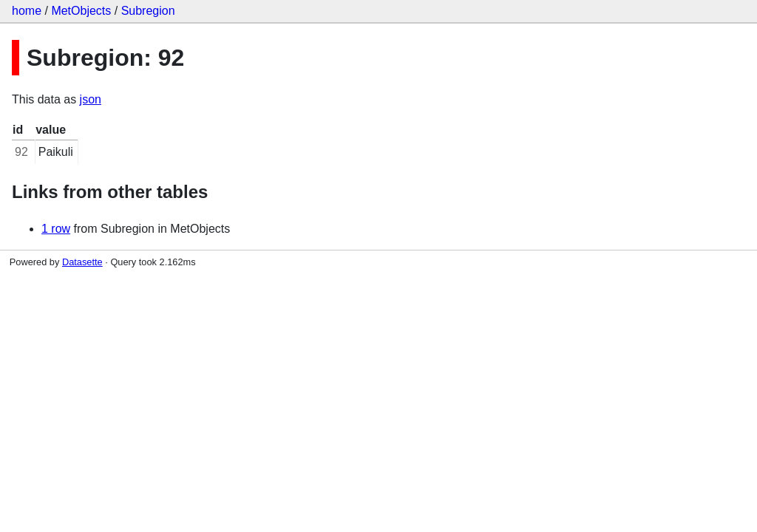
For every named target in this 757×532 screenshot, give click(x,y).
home (27, 11)
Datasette (82, 262)
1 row (56, 229)
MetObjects (81, 11)
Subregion (148, 11)
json (91, 99)
